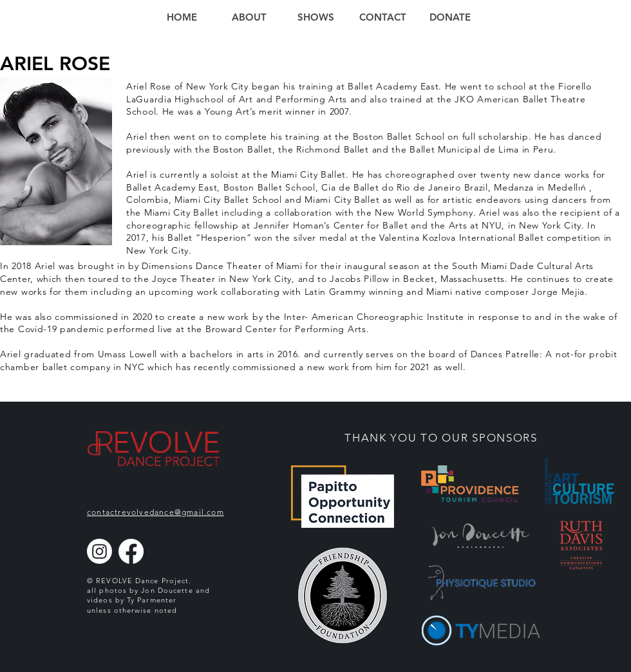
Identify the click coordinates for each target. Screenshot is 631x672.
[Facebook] (131, 551)
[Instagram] (99, 551)
